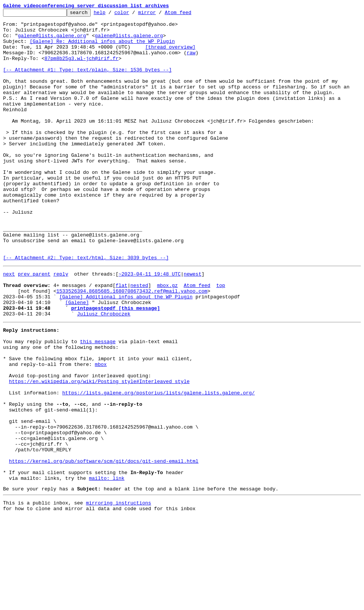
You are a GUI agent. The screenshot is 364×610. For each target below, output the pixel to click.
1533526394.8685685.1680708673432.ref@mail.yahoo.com (132, 345)
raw (191, 61)
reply (61, 325)
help (111, 14)
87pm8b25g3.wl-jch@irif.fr (81, 68)
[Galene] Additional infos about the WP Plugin (126, 352)
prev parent (34, 325)
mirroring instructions (118, 595)
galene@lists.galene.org (52, 41)
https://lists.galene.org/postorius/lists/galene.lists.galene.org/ (158, 465)
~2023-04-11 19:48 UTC (150, 325)
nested (139, 339)
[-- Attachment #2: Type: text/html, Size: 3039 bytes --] (86, 307)
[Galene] (77, 359)
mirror (159, 14)
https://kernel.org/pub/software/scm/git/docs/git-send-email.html (104, 547)
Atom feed (190, 14)
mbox (101, 431)
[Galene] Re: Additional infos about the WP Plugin (102, 48)
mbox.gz (168, 339)
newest (193, 325)
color (133, 14)
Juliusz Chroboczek (104, 373)
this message (98, 404)
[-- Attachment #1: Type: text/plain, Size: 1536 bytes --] (87, 82)
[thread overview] (170, 55)
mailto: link (107, 568)
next (9, 325)
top (221, 339)
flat (121, 339)
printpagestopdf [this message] (115, 366)
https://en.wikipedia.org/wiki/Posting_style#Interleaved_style (99, 452)
